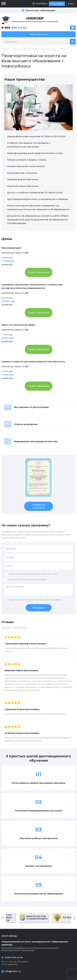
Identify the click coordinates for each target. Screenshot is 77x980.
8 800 (14, 28)
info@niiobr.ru (13, 971)
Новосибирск (41, 4)
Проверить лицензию (39, 506)
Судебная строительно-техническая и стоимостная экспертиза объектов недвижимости (32, 286)
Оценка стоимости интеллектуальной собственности (33, 362)
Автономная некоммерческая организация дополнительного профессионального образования (38, 946)
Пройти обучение (39, 272)
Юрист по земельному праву (18, 325)
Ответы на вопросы (26, 424)
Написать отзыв (20, 627)
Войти (71, 4)
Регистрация (57, 4)
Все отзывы (7, 627)
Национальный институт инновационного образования (35, 19)
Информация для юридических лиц (36, 441)
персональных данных (50, 600)
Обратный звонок (39, 34)
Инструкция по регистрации (31, 407)
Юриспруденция (11, 248)
